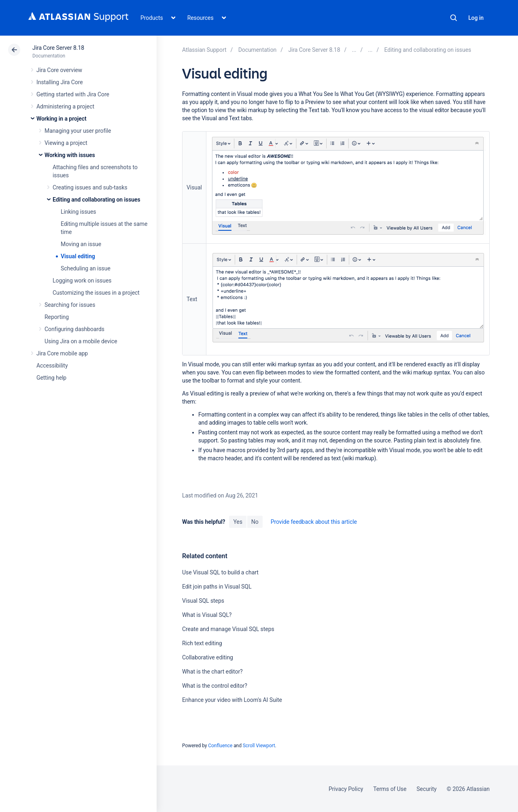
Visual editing (78, 256)
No (255, 522)
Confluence (220, 746)
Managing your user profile (78, 131)
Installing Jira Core (60, 82)
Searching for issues (70, 305)
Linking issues (78, 212)
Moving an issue (81, 244)
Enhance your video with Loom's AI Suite (232, 700)
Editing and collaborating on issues (97, 200)
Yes (238, 522)
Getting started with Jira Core (73, 94)
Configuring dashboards (74, 329)
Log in (476, 18)
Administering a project (65, 106)
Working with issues (70, 155)
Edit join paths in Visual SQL (217, 587)
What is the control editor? (215, 686)
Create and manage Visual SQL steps (228, 629)
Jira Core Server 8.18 (58, 48)
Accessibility (52, 366)
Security (427, 789)
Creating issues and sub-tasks (90, 187)
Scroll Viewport (259, 746)
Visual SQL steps (203, 601)
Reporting (57, 317)
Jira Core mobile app (62, 353)
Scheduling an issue (86, 268)
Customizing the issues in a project (96, 293)
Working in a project (62, 119)
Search (454, 18)
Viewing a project (66, 143)
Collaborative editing (208, 657)
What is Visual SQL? (207, 615)
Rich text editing (202, 643)
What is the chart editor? (212, 672)
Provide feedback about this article (314, 522)
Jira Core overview (59, 70)
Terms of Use (390, 789)
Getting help (51, 378)
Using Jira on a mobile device (81, 341)
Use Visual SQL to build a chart (220, 572)
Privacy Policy (346, 789)
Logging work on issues (82, 281)
